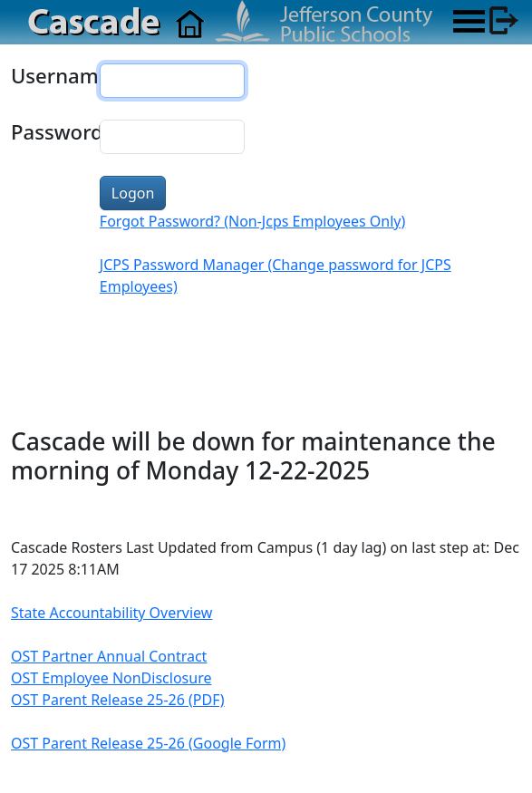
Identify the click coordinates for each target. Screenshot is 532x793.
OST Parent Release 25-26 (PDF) (118, 700)
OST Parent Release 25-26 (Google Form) (148, 743)
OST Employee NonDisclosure (111, 678)
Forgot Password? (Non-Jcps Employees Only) (252, 221)
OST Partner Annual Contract (109, 656)
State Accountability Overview (111, 613)
